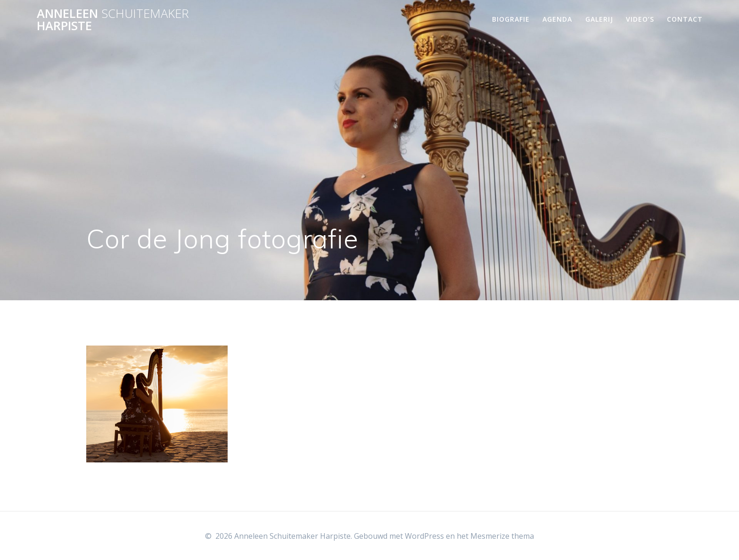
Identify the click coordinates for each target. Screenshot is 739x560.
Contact (685, 19)
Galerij (599, 19)
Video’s (640, 19)
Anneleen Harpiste (113, 20)
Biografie (511, 19)
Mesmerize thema (502, 536)
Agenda (557, 19)
